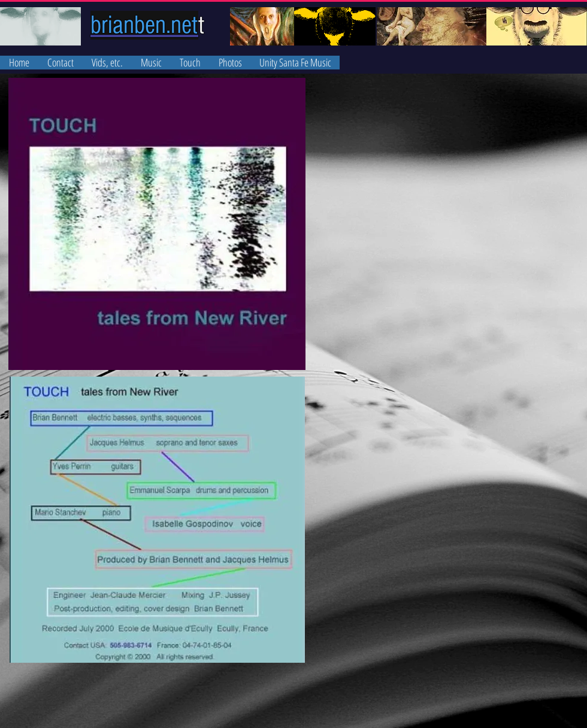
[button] (151, 63)
